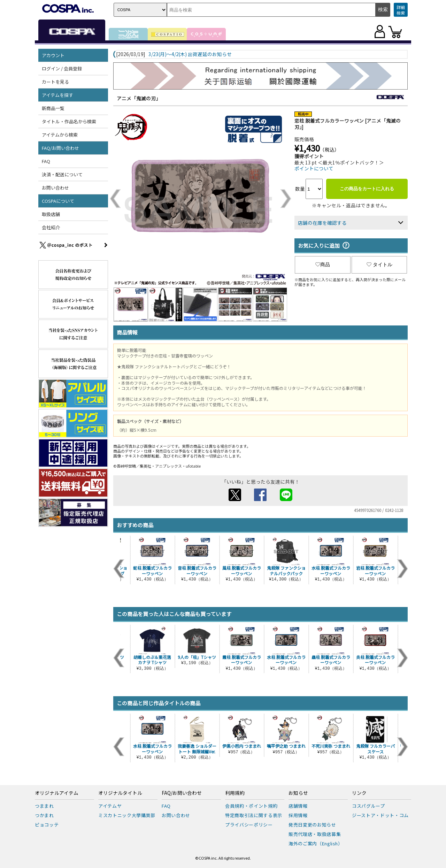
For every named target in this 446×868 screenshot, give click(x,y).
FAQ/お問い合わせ (60, 148)
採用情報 (298, 815)
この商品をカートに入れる (367, 189)
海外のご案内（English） (316, 843)
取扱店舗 (51, 214)
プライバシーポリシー (249, 825)
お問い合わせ (55, 188)
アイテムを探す (57, 95)
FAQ (46, 161)
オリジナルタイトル (120, 793)
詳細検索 (401, 10)
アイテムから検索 (60, 135)
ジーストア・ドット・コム (380, 815)
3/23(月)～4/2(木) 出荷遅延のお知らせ (190, 54)
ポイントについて (314, 168)
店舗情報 (298, 806)
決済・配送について (62, 174)
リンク (359, 793)
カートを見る (55, 82)
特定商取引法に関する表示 (254, 815)
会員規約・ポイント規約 (251, 806)
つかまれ (44, 815)
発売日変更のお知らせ (312, 825)
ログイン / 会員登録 (62, 68)
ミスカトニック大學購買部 (127, 815)
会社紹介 (51, 227)
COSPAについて (58, 201)
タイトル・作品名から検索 (69, 121)
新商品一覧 (53, 108)
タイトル (379, 264)
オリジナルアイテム (57, 793)
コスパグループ (368, 806)
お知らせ (298, 793)
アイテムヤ (110, 806)
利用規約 (235, 793)
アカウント (53, 55)
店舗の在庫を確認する (322, 223)
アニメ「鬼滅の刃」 (139, 98)
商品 (323, 264)
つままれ (44, 806)
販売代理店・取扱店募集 (315, 834)
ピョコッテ (47, 825)
